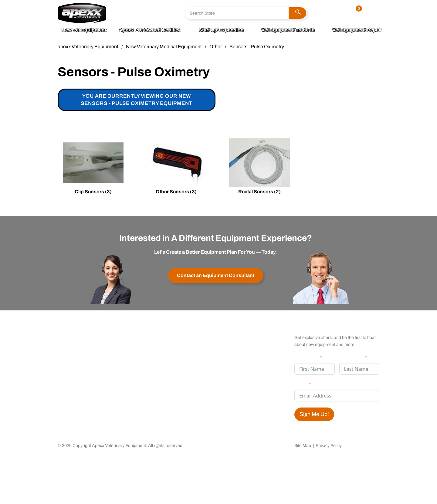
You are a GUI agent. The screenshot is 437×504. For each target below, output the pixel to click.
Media (64, 353)
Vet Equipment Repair (357, 30)
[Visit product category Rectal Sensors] (259, 167)
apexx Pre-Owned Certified (150, 30)
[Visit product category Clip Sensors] (93, 167)
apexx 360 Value (75, 334)
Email (301, 384)
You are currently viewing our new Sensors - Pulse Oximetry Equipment (137, 100)
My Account (216, 334)
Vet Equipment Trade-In (288, 30)
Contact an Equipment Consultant (216, 275)
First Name (306, 358)
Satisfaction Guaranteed (230, 343)
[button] (297, 13)
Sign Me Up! (314, 414)
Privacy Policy (329, 446)
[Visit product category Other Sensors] (176, 167)
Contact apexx (146, 334)
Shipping (140, 362)
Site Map (303, 446)
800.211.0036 (136, 9)
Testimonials (217, 353)
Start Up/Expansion (221, 30)
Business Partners (77, 362)
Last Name (351, 358)
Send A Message (139, 18)
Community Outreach (81, 343)
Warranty (140, 343)
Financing (214, 362)
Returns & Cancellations (157, 353)
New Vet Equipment (84, 30)
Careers (66, 372)
